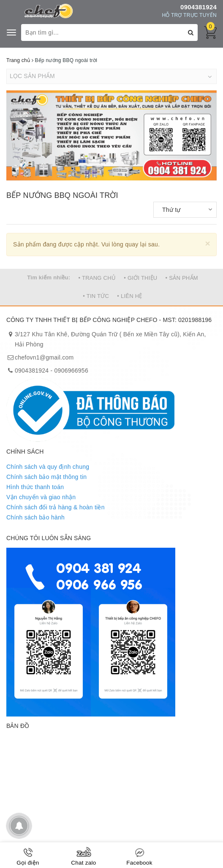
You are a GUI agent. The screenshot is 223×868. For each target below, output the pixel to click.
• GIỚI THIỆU (140, 278)
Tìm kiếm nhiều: (49, 277)
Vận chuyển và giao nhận (41, 497)
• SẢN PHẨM (182, 278)
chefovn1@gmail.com (44, 357)
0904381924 (199, 7)
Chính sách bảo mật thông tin (46, 477)
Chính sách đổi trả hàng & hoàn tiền (56, 507)
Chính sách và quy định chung (48, 467)
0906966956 (71, 370)
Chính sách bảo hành (35, 517)
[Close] (208, 243)
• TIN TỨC (96, 296)
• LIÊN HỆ (129, 296)
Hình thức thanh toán (35, 487)
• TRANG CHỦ (97, 278)
